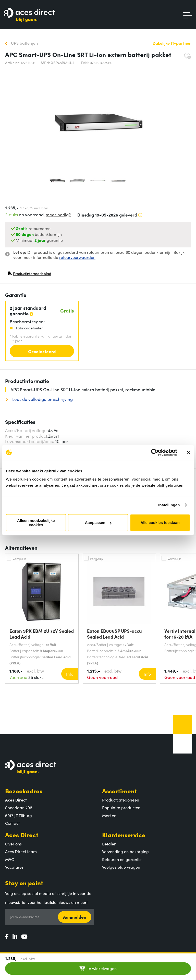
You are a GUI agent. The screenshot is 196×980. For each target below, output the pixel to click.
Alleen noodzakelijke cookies (36, 522)
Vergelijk (19, 559)
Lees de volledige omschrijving (42, 399)
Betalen (109, 844)
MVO (10, 859)
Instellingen (169, 505)
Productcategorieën (121, 800)
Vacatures (14, 867)
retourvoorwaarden (77, 257)
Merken (109, 815)
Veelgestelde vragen (121, 867)
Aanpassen (98, 523)
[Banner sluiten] (188, 452)
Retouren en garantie (122, 859)
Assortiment (119, 791)
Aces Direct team (21, 851)
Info (70, 674)
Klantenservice (124, 835)
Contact (12, 823)
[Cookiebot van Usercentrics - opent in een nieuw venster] (155, 452)
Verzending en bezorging (125, 851)
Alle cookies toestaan (160, 523)
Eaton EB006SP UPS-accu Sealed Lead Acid (114, 634)
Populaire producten (121, 807)
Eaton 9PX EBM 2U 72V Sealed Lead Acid (42, 634)
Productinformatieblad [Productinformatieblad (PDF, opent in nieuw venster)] (30, 275)
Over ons (13, 844)
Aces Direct (22, 835)
